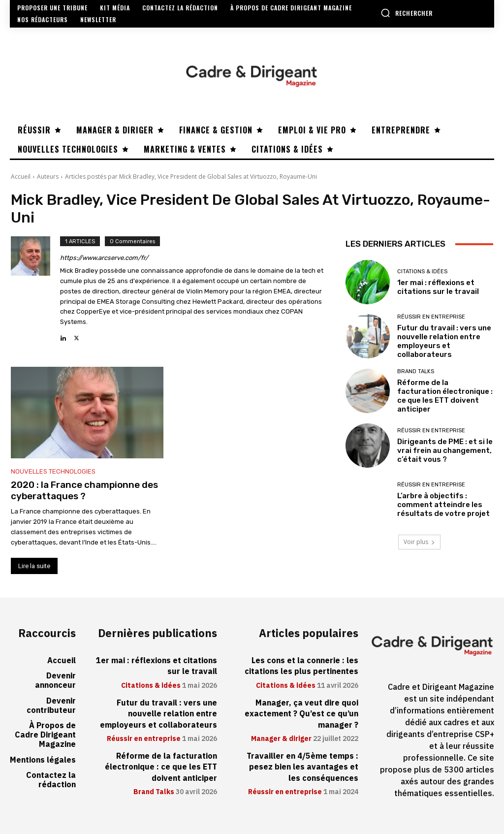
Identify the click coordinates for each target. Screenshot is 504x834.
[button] (407, 13)
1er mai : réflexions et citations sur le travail (438, 287)
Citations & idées (422, 272)
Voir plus (419, 542)
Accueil (21, 176)
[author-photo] (35, 290)
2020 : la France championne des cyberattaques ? (84, 490)
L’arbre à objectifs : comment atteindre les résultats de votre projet (443, 505)
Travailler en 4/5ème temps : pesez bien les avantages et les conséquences (302, 767)
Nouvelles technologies (53, 471)
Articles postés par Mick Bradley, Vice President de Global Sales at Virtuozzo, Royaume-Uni (191, 176)
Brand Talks (416, 371)
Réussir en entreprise (431, 317)
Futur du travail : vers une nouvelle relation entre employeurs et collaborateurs (444, 341)
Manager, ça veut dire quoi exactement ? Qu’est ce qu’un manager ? (301, 714)
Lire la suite (34, 566)
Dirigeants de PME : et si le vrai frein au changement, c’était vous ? (445, 450)
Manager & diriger (281, 739)
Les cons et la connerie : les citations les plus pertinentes (301, 666)
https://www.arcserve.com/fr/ (104, 258)
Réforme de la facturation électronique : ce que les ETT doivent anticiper (445, 396)
